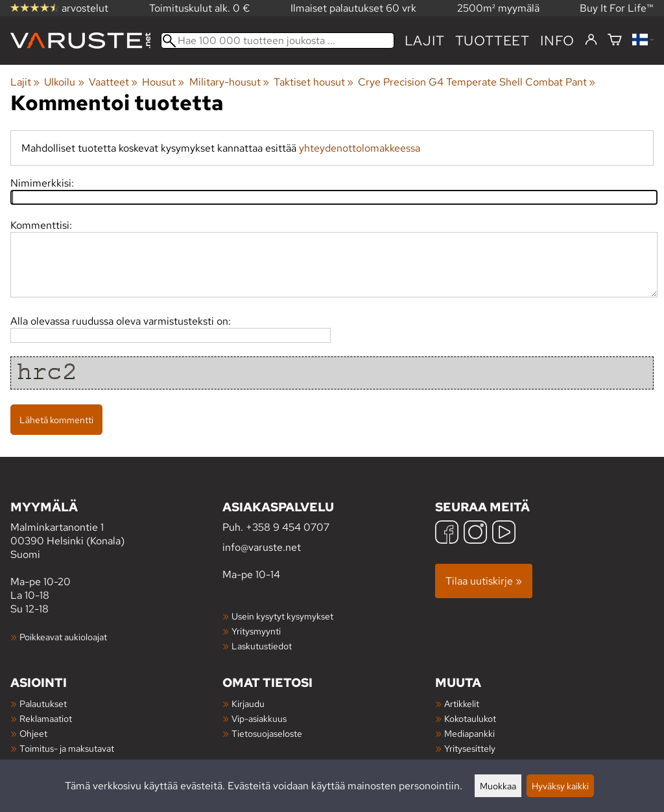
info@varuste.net (262, 547)
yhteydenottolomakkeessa (360, 148)
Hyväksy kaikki (560, 786)
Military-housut (229, 82)
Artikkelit (462, 703)
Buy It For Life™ (617, 8)
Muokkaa (498, 786)
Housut (163, 82)
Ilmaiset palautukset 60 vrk (353, 8)
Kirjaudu (248, 703)
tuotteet (492, 41)
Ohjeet (33, 733)
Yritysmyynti (256, 631)
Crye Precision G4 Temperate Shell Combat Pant (477, 82)
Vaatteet (113, 82)
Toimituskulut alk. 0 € (200, 8)
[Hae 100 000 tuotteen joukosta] (278, 41)
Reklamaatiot (46, 718)
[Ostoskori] (615, 41)
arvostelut (59, 8)
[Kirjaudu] (591, 40)
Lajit (425, 41)
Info (557, 41)
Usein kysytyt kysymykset (282, 616)
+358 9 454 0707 (288, 527)
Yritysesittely (470, 748)
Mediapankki (469, 733)
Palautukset (43, 703)
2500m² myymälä (498, 8)
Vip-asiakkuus (259, 718)
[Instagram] (475, 534)
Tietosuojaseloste (267, 733)
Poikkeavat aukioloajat (63, 637)
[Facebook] (447, 534)
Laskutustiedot (262, 646)
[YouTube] (504, 534)
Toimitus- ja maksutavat (67, 748)
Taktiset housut (314, 82)
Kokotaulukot (470, 718)
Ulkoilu (64, 82)
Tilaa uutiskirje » (484, 581)
